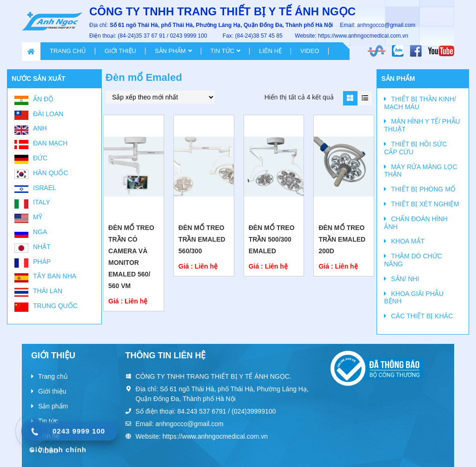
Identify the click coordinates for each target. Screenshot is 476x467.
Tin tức (223, 51)
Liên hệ (270, 51)
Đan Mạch (50, 143)
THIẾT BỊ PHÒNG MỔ (423, 189)
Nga (40, 232)
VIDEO (310, 51)
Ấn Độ (43, 99)
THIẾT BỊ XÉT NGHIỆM (425, 204)
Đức (40, 158)
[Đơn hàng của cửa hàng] (160, 97)
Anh (40, 128)
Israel (45, 188)
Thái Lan (48, 291)
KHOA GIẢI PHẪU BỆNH (414, 298)
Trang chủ (68, 51)
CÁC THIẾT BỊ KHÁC (422, 316)
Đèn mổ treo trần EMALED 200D (342, 239)
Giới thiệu (120, 51)
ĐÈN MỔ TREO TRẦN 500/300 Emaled (272, 239)
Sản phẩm (170, 51)
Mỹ (38, 217)
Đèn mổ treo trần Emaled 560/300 (202, 239)
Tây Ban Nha (55, 276)
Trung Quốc (55, 306)
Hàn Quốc (51, 173)
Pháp (42, 262)
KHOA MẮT (408, 241)
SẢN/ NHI (405, 279)
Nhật (42, 247)
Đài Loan (48, 114)
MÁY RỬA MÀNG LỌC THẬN (420, 171)
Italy (42, 202)
